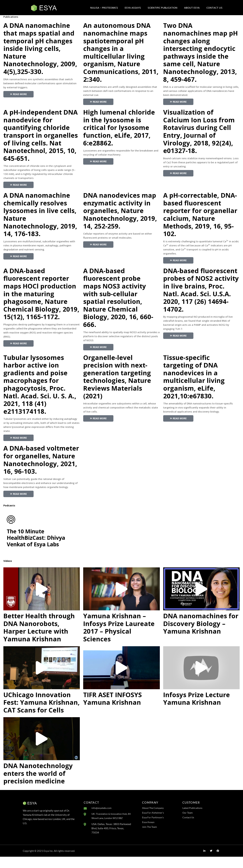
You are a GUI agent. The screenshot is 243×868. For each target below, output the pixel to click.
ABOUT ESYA (192, 8)
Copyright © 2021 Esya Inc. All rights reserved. (49, 862)
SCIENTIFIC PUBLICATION (163, 8)
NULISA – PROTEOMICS (104, 8)
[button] (42, 600)
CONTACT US (214, 8)
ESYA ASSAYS (133, 8)
